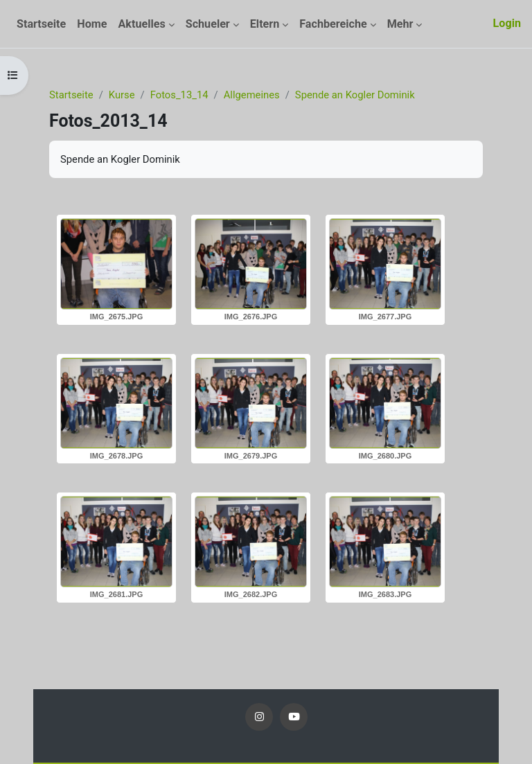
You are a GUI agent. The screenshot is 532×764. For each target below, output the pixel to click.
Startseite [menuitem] (41, 24)
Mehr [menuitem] (400, 24)
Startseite (71, 95)
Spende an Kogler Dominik (355, 95)
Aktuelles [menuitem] (141, 24)
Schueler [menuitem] (208, 24)
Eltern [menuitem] (265, 24)
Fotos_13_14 (179, 95)
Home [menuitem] (92, 24)
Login (507, 23)
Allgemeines (252, 95)
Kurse (122, 95)
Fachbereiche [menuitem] (333, 24)
